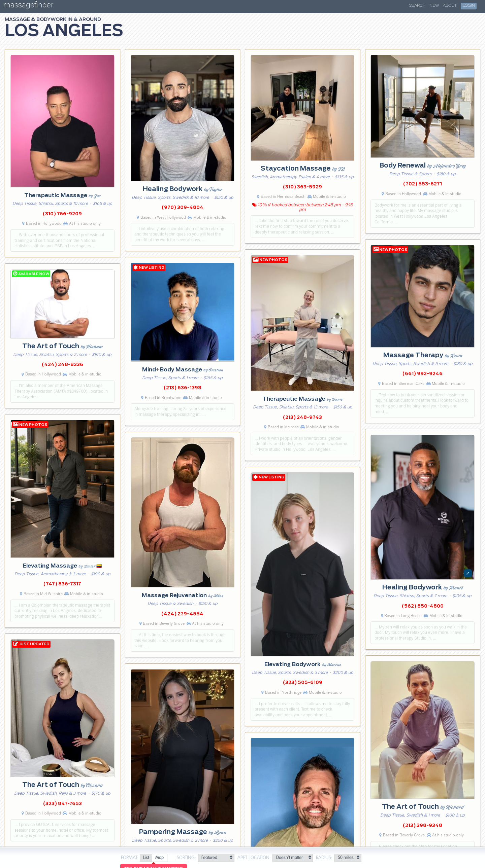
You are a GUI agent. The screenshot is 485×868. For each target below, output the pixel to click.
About (450, 6)
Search (417, 6)
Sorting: (186, 858)
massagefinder (28, 6)
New (434, 6)
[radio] (146, 858)
